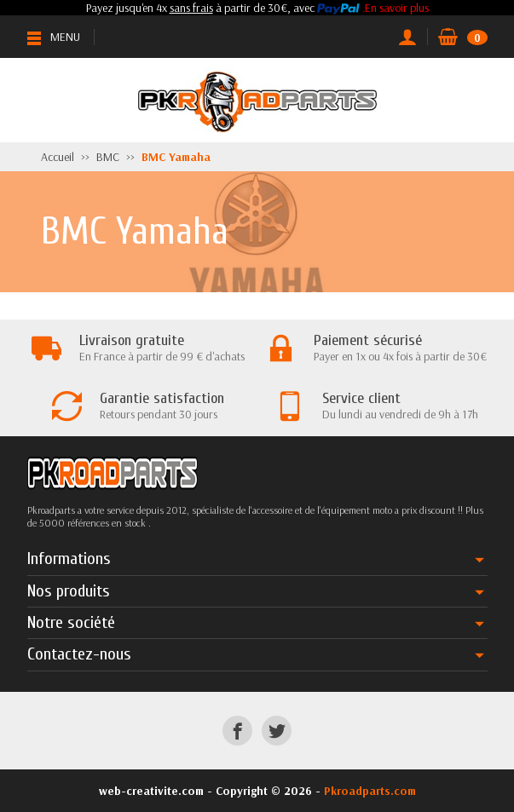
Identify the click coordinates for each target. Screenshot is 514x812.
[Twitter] (277, 731)
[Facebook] (237, 731)
